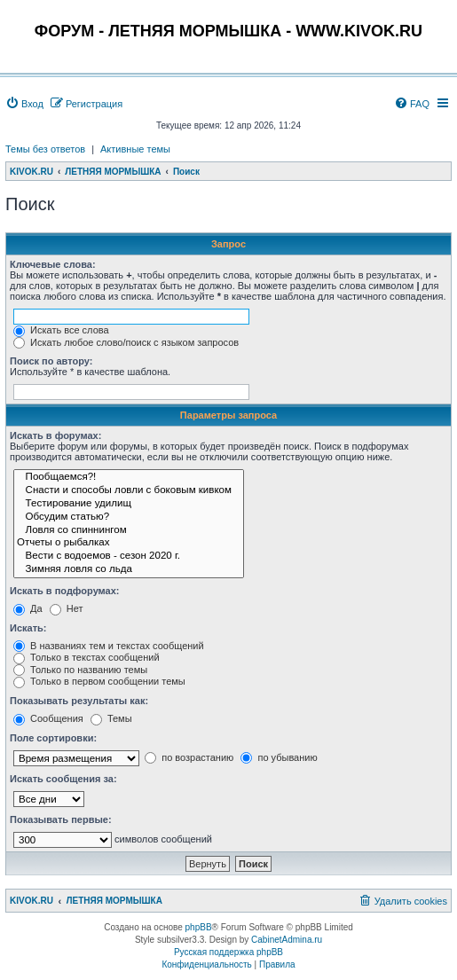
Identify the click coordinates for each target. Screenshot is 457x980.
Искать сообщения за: (63, 779)
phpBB (199, 927)
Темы (111, 718)
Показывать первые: (61, 819)
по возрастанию (189, 757)
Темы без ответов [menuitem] (45, 149)
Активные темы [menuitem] (135, 149)
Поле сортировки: (53, 738)
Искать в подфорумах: (65, 591)
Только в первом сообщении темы (99, 681)
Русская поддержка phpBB (228, 952)
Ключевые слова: (53, 264)
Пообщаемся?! (129, 478)
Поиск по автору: (51, 361)
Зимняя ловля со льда (129, 570)
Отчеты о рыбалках (129, 543)
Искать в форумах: (55, 435)
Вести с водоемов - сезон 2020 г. (129, 557)
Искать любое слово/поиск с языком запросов (126, 342)
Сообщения (48, 718)
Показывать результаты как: (79, 701)
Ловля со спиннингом (129, 531)
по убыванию (279, 757)
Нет (67, 608)
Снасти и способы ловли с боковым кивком (129, 491)
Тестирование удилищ (129, 504)
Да (28, 608)
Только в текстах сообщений (87, 657)
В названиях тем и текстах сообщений (109, 646)
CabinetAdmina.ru (287, 940)
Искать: (28, 628)
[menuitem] (24, 104)
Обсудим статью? (129, 517)
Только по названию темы (80, 670)
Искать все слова (61, 330)
